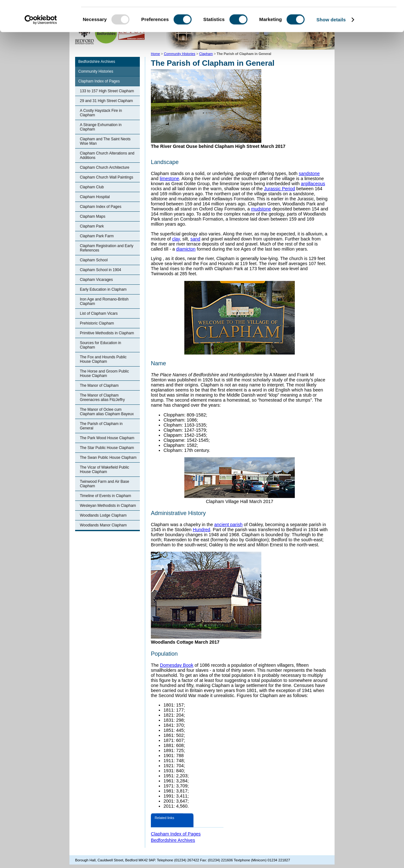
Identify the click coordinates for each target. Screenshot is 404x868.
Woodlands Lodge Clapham (103, 515)
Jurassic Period (279, 189)
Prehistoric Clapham (97, 323)
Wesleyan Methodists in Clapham (108, 506)
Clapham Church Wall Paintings (107, 177)
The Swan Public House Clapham (108, 458)
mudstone (261, 209)
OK (351, 16)
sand (195, 239)
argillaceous (313, 184)
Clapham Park (92, 226)
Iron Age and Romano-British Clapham (104, 301)
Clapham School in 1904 (101, 270)
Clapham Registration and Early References (107, 248)
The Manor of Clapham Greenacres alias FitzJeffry (102, 398)
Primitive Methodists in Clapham (107, 333)
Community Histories (96, 71)
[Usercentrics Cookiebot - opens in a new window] (41, 49)
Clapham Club (92, 187)
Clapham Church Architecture (105, 167)
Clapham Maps (93, 216)
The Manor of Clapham (99, 385)
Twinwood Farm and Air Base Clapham (104, 484)
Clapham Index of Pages (99, 81)
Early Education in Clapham (103, 289)
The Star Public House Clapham (107, 448)
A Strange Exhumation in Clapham (101, 127)
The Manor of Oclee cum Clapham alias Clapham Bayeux (107, 412)
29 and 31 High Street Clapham (106, 101)
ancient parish (229, 525)
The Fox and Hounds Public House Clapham (103, 359)
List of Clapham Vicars (99, 313)
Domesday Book (177, 665)
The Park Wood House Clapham (107, 438)
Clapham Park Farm (97, 236)
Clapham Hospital (95, 197)
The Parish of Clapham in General (101, 426)
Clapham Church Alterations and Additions (107, 155)
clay (176, 239)
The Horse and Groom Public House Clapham (104, 373)
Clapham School (94, 260)
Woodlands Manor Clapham (103, 525)
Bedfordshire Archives (97, 62)
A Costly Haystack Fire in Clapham (101, 113)
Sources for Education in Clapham (101, 345)
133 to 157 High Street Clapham (107, 91)
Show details (331, 49)
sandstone (309, 173)
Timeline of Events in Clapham (105, 496)
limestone (169, 179)
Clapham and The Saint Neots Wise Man (105, 141)
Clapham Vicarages (96, 280)
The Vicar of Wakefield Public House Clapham (104, 470)
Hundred (202, 530)
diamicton (186, 249)
